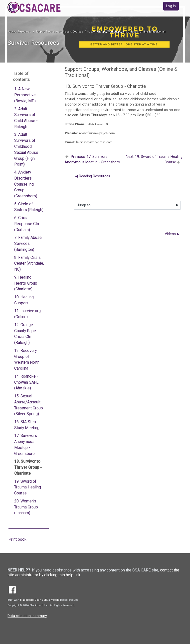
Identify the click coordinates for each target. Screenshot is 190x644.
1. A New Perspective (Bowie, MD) (25, 95)
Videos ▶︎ (172, 234)
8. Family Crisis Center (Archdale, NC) (29, 263)
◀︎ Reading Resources (93, 176)
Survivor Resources (19, 32)
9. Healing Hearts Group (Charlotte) (26, 283)
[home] (42, 7)
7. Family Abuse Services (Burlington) (28, 243)
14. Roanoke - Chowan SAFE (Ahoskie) (26, 382)
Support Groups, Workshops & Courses (59, 32)
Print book (17, 539)
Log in (171, 6)
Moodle (55, 600)
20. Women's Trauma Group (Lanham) (26, 507)
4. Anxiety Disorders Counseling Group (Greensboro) (26, 184)
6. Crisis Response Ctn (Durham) (27, 224)
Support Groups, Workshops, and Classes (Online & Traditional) (126, 32)
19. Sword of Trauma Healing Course (28, 487)
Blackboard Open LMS (34, 600)
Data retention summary (27, 616)
